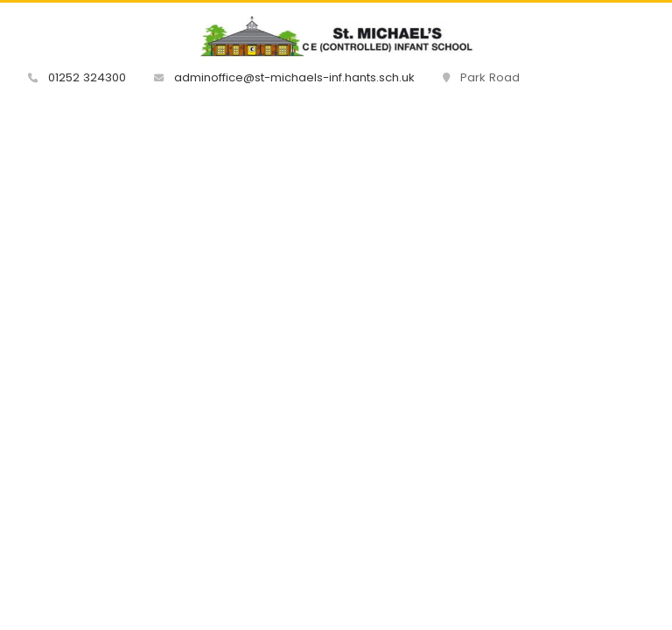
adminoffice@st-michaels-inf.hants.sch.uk (284, 77)
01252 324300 (77, 77)
